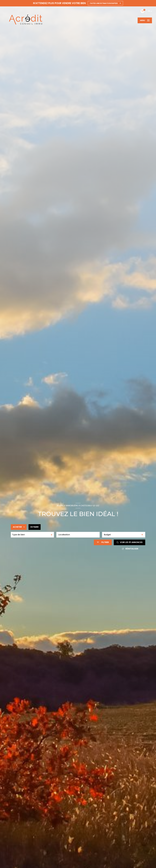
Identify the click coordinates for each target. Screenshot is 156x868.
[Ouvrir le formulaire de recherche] (103, 542)
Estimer (34, 527)
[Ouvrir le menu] (145, 20)
